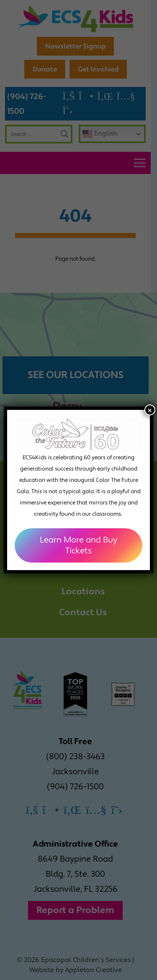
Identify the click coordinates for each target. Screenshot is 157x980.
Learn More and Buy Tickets (78, 545)
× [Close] (150, 410)
